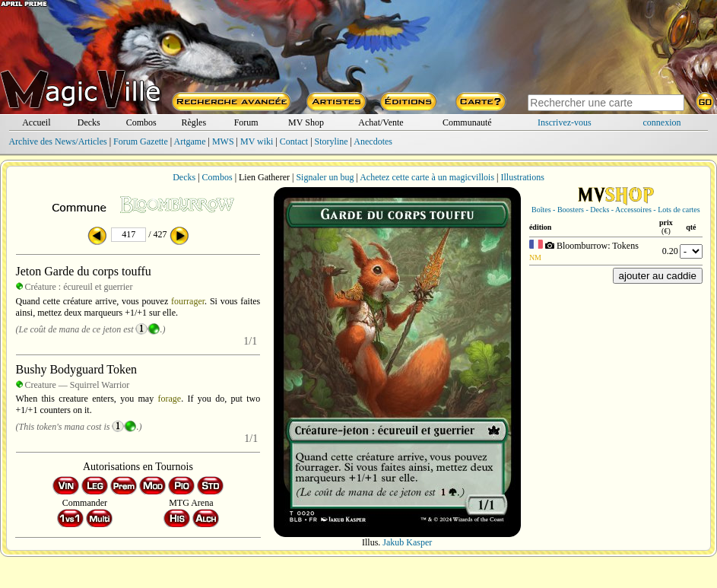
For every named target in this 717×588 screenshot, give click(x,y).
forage (170, 399)
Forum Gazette (141, 141)
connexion (662, 122)
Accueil (36, 122)
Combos (141, 122)
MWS (223, 141)
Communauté (467, 122)
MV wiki (257, 141)
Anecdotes (373, 141)
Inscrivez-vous (565, 122)
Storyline (332, 141)
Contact (294, 141)
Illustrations (522, 177)
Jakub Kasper (407, 542)
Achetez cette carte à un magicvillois (427, 177)
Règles (194, 122)
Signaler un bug (325, 177)
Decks (89, 122)
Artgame (190, 141)
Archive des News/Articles (57, 141)
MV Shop (306, 122)
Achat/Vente (381, 122)
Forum (246, 122)
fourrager (188, 301)
